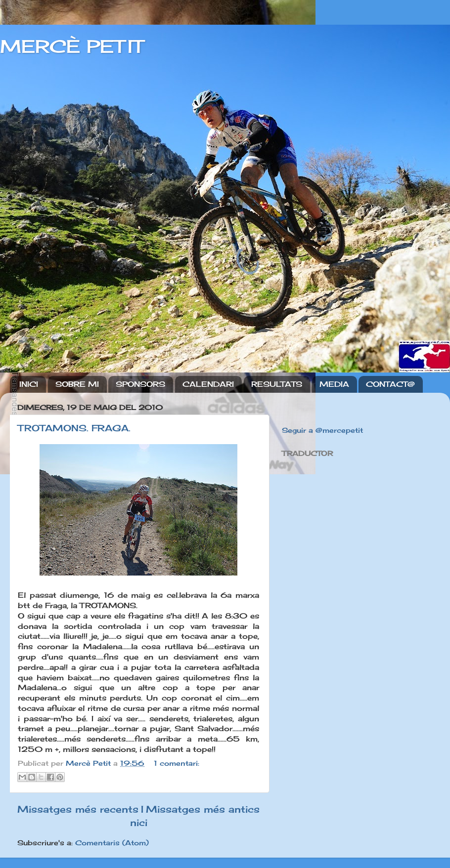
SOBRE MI (77, 384)
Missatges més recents (78, 809)
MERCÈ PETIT (72, 46)
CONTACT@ (390, 384)
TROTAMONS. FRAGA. (74, 428)
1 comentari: (177, 763)
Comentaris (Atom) (112, 843)
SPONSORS (140, 384)
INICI (29, 384)
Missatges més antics (203, 809)
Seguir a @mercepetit (322, 430)
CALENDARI (208, 384)
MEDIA (334, 384)
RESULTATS (277, 384)
